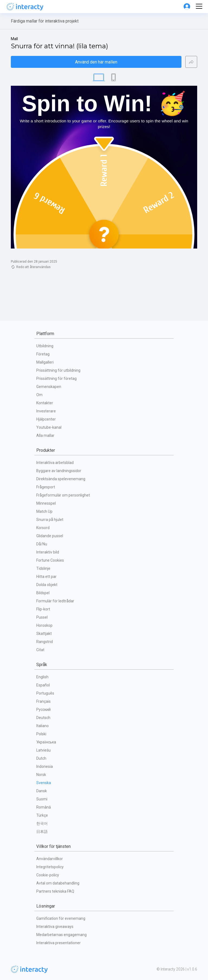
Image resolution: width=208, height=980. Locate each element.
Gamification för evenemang (61, 918)
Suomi (42, 799)
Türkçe (42, 815)
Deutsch (43, 718)
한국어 (42, 823)
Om (39, 395)
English (42, 677)
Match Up (44, 511)
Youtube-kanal (49, 427)
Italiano (43, 726)
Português (45, 693)
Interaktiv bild (48, 552)
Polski (41, 734)
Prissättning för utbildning (58, 370)
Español (43, 685)
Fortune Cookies (50, 560)
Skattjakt (44, 634)
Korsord (43, 528)
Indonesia (45, 766)
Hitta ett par (46, 577)
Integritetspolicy (50, 867)
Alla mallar (45, 435)
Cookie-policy (48, 875)
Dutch (41, 758)
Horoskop (44, 625)
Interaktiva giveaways (55, 927)
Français (43, 701)
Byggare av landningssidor (59, 471)
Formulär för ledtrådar (55, 601)
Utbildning (45, 346)
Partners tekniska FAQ (55, 891)
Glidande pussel (50, 536)
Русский (43, 709)
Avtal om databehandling (58, 883)
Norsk (41, 775)
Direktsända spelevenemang (61, 479)
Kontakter (45, 403)
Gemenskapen (49, 387)
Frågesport (46, 487)
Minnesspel (46, 503)
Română (44, 807)
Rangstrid (45, 642)
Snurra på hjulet (50, 520)
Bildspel (43, 593)
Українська (46, 742)
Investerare (46, 411)
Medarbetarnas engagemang (61, 935)
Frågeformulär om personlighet (63, 495)
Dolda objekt (47, 585)
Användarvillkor (50, 859)
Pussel (42, 617)
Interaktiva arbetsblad (55, 463)
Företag (43, 354)
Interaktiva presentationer (58, 943)
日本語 (42, 832)
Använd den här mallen (96, 62)
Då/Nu (42, 544)
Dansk (42, 791)
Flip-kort (43, 609)
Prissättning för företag (56, 378)
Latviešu (43, 750)
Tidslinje (43, 568)
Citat (40, 650)
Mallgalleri (45, 362)
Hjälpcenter (46, 419)
